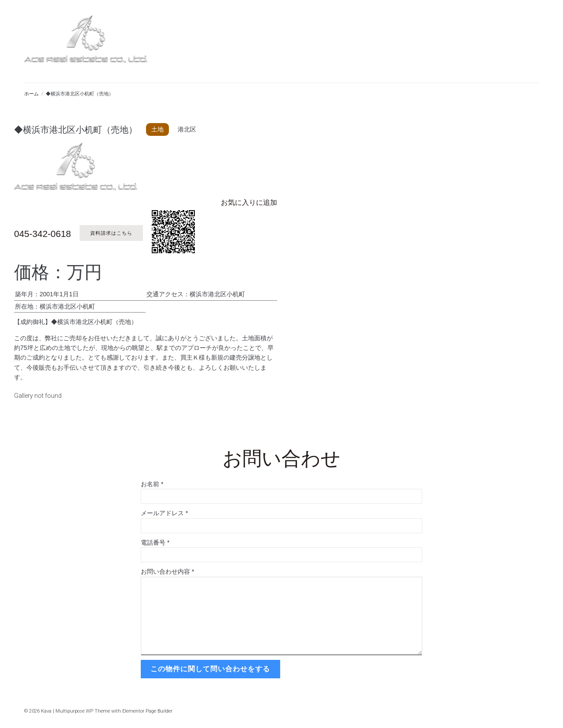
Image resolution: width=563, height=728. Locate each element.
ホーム (31, 94)
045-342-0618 (48, 233)
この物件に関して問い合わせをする (209, 668)
